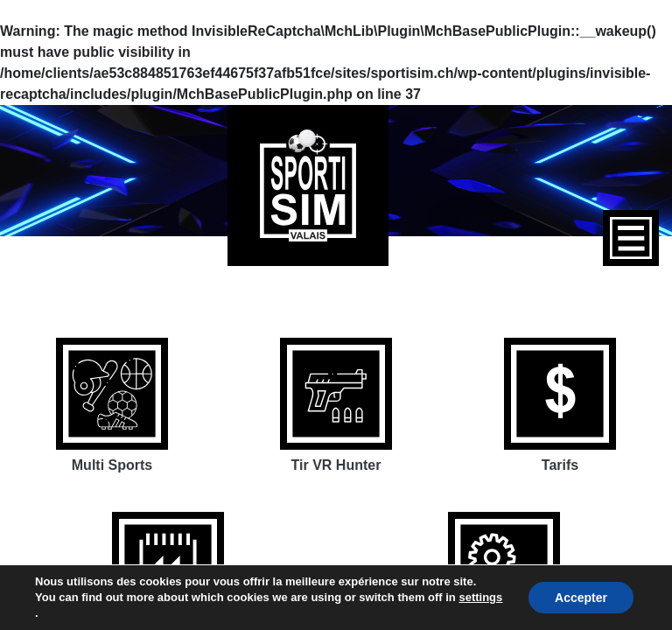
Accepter (581, 598)
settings (480, 597)
